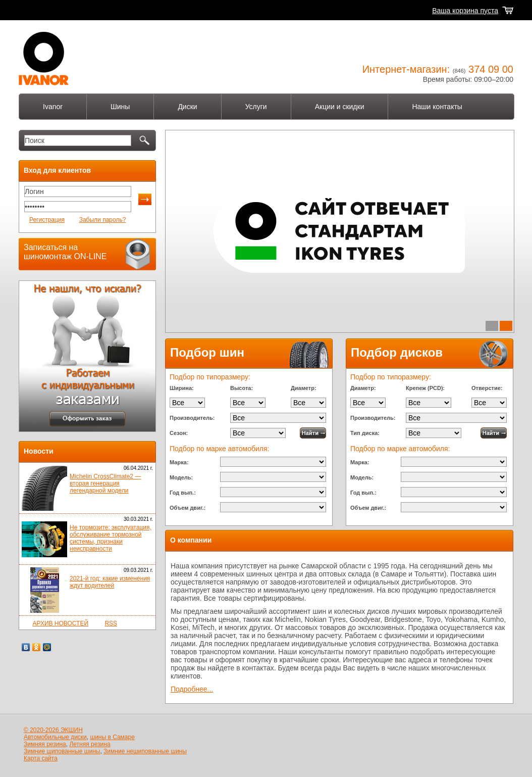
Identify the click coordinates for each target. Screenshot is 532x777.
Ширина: (182, 388)
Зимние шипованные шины (62, 751)
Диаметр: (304, 388)
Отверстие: (487, 388)
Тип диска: (365, 433)
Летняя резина (90, 744)
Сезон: (179, 433)
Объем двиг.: (188, 508)
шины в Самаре (113, 737)
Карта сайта (41, 758)
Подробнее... (192, 689)
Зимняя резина (45, 744)
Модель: (181, 477)
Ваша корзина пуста (465, 11)
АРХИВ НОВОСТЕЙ (60, 623)
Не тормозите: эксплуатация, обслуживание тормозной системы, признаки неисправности (111, 538)
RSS (111, 623)
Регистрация (47, 220)
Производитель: (192, 418)
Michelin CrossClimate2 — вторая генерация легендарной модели (105, 483)
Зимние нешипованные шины (145, 751)
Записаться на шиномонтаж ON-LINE (65, 252)
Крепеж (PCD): (425, 388)
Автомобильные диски (55, 737)
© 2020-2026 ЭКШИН (53, 730)
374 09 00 (491, 69)
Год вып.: (183, 493)
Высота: (242, 388)
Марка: (179, 462)
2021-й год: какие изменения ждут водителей (110, 582)
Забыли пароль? (103, 220)
